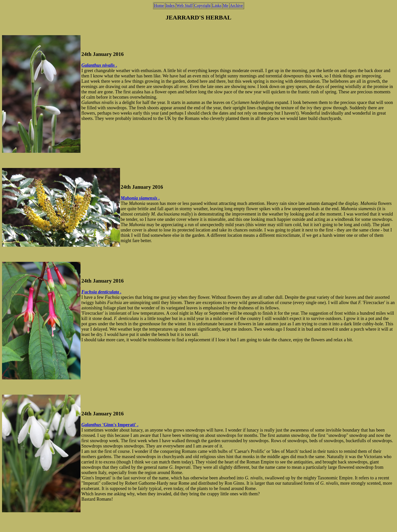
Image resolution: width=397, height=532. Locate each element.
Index (170, 5)
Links (217, 5)
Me (225, 5)
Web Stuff (184, 5)
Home (159, 5)
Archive (236, 5)
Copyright (202, 5)
